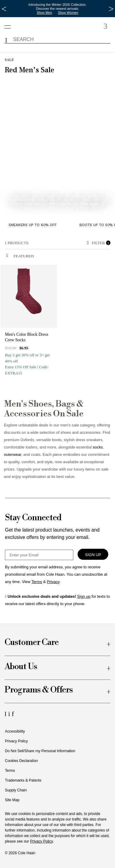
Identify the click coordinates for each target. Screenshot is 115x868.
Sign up (84, 596)
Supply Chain (16, 790)
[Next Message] (111, 9)
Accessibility (15, 731)
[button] (6, 40)
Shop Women (68, 13)
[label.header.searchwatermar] (57, 39)
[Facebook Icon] (13, 714)
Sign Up (93, 555)
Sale (9, 60)
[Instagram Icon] (10, 714)
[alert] (44, 243)
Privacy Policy (16, 741)
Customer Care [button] (32, 643)
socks (98, 447)
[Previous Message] (4, 9)
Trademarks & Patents (23, 780)
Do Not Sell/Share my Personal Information (40, 751)
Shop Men (44, 13)
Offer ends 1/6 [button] (92, 204)
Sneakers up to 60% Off (33, 225)
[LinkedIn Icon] (6, 714)
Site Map (12, 800)
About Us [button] (21, 667)
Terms (10, 771)
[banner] (57, 141)
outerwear (13, 455)
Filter (99, 243)
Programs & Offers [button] (39, 690)
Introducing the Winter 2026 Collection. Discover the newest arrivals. (58, 7)
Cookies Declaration (21, 761)
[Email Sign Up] (39, 555)
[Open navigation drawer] (10, 24)
